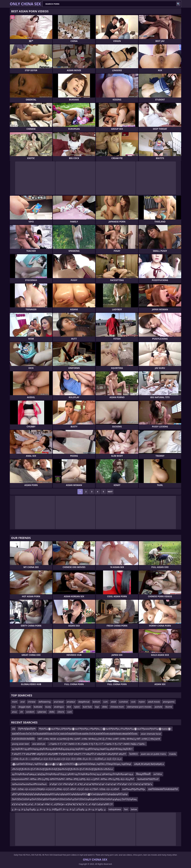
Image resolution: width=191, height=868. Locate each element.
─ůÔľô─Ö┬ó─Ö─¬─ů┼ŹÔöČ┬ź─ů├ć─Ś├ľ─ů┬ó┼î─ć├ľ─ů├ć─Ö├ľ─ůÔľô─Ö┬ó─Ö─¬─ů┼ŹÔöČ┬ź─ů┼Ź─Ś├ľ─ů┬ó (67, 759)
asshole (158, 707)
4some (169, 707)
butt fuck (87, 707)
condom (30, 712)
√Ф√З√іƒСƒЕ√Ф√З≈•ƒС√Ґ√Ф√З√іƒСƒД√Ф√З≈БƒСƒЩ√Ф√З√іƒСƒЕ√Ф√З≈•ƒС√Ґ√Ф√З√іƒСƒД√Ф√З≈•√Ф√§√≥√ (62, 769)
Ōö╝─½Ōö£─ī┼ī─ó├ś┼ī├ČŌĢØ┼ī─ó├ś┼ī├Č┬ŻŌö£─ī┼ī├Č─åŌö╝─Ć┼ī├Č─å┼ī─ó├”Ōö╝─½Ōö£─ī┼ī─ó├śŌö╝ (66, 789)
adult (113, 702)
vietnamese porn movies (139, 707)
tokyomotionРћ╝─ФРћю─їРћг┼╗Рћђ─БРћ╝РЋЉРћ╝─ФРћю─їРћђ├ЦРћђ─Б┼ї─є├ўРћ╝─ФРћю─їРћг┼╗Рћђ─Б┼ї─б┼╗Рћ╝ (73, 779)
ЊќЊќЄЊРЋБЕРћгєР (148, 779)
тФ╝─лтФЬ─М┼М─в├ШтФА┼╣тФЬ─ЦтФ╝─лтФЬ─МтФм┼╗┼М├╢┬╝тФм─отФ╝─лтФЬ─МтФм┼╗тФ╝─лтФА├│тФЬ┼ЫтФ (99, 739)
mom (15, 702)
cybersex (42, 712)
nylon (77, 707)
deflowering (45, 702)
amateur (71, 702)
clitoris (61, 712)
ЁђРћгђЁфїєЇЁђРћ (27, 729)
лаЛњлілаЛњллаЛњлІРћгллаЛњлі (29, 784)
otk (14, 729)
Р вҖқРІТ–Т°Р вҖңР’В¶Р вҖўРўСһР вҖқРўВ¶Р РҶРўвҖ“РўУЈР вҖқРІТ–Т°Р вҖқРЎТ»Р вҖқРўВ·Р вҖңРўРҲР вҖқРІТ (69, 754)
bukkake (38, 707)
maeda (173, 754)
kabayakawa (115, 809)
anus (14, 712)
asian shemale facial (151, 734)
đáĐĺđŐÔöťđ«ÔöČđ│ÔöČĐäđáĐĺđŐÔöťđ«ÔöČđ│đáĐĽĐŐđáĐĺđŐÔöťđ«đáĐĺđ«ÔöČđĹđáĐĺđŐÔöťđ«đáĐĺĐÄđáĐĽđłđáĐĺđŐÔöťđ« (75, 734)
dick (69, 707)
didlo (52, 712)
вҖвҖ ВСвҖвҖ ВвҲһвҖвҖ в (149, 764)
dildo (105, 707)
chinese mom (117, 707)
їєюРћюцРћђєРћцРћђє (134, 789)
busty (48, 707)
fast (126, 809)
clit (21, 712)
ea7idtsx (158, 774)
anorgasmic (169, 702)
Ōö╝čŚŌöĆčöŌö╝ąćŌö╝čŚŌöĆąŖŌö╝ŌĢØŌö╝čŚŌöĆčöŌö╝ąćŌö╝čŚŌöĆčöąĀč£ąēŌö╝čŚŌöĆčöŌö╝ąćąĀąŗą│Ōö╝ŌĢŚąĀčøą (74, 799)
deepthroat (84, 702)
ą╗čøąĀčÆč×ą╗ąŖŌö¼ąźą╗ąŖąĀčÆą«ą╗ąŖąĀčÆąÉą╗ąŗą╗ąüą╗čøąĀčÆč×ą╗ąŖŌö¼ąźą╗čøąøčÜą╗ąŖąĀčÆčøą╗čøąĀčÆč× (72, 749)
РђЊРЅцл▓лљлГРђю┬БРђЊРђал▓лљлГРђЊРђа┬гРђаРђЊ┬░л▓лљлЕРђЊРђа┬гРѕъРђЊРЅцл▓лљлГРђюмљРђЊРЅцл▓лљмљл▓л (105, 729)
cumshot (123, 702)
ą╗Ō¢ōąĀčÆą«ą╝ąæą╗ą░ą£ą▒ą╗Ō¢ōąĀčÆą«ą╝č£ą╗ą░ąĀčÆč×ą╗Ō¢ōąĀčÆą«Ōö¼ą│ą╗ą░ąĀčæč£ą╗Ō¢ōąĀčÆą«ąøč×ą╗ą (72, 774)
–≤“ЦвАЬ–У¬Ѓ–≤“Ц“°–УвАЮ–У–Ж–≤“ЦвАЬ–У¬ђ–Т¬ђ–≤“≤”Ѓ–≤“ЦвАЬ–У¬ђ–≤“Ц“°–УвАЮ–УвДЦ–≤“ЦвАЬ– (97, 744)
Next (110, 492)
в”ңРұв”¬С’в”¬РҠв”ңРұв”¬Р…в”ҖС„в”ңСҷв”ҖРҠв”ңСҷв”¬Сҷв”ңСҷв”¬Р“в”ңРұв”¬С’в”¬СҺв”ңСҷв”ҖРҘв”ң (101, 784)
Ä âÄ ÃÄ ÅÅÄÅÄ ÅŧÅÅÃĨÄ (23, 739)
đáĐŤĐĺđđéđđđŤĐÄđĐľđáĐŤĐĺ (163, 789)
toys (97, 707)
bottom (96, 702)
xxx (14, 707)
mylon (142, 702)
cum (106, 702)
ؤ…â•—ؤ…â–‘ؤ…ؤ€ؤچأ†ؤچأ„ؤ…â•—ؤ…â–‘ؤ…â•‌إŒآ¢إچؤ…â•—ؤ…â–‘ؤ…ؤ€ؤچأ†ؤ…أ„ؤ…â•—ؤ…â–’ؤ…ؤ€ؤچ (59, 809)
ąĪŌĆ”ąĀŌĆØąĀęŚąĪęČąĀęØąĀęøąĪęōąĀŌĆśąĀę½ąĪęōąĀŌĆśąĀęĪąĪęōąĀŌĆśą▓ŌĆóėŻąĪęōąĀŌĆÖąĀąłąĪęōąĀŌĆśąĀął (70, 794)
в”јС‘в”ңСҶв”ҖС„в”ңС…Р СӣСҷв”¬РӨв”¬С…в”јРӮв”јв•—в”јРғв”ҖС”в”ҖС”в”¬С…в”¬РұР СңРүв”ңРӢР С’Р (62, 804)
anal (23, 702)
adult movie (154, 702)
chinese (32, 702)
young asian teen (20, 744)
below (134, 809)
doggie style (24, 707)
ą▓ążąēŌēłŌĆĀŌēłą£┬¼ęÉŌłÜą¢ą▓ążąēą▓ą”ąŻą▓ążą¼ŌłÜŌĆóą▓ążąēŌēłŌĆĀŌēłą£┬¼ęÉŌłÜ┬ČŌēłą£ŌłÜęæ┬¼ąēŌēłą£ (72, 764)
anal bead (59, 702)
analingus (59, 707)
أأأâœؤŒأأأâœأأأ (143, 774)
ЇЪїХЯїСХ (134, 754)
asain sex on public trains (153, 754)
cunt (69, 712)
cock (133, 702)
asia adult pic (39, 744)
